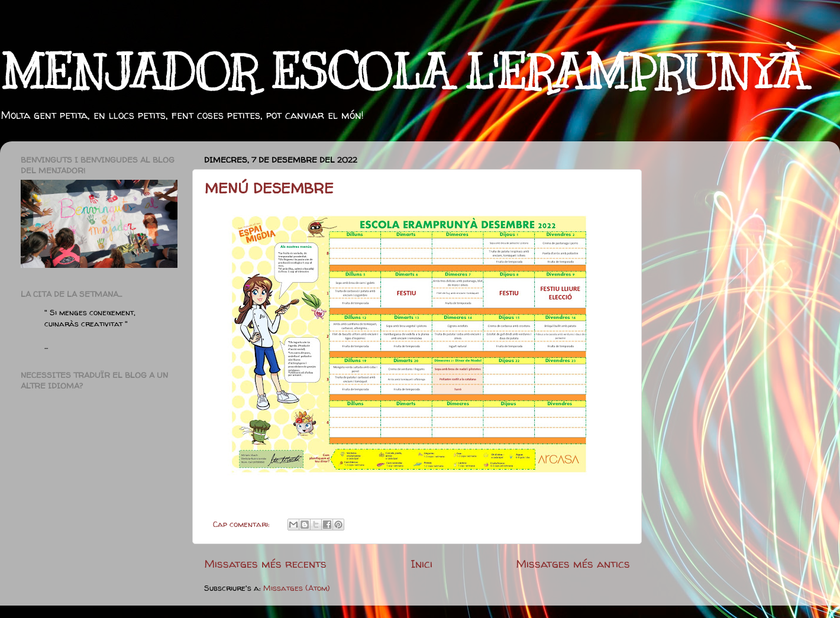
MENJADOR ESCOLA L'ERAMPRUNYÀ (403, 72)
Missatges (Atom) (297, 588)
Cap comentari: (243, 524)
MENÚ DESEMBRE (269, 188)
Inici (421, 564)
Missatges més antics (573, 564)
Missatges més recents (265, 564)
